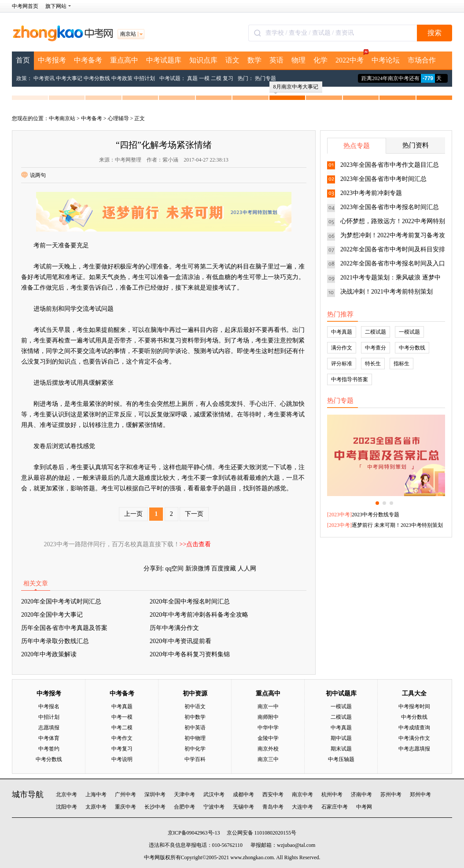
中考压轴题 (341, 759)
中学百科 (195, 759)
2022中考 (352, 58)
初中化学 (195, 749)
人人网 (247, 568)
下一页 (194, 514)
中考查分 (376, 348)
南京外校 (268, 749)
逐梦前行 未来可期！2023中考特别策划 (397, 525)
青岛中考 (273, 807)
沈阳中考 (66, 807)
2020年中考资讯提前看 (180, 641)
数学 (254, 60)
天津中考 (184, 794)
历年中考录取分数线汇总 (55, 641)
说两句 (33, 175)
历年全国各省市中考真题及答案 (64, 628)
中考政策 (122, 78)
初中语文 (195, 706)
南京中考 (302, 794)
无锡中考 (243, 807)
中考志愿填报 (414, 749)
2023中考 (339, 515)
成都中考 (243, 794)
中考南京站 (62, 118)
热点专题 (357, 146)
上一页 (133, 514)
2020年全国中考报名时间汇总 (190, 601)
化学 (320, 60)
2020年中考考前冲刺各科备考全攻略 (199, 615)
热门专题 (265, 78)
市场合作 (422, 60)
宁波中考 (214, 807)
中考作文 (122, 738)
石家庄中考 (335, 807)
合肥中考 (184, 807)
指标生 (401, 364)
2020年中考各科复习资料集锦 (190, 654)
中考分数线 (97, 78)
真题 (192, 78)
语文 (232, 60)
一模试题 (409, 332)
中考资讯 (44, 78)
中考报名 (49, 706)
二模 (216, 78)
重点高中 (124, 60)
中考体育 (49, 738)
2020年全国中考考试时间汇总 (61, 601)
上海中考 (96, 794)
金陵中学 (268, 738)
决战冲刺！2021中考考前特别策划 (387, 292)
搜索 (435, 33)
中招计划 (144, 78)
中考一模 (122, 717)
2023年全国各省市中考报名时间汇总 (390, 207)
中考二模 (122, 728)
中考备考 (88, 60)
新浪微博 (198, 568)
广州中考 (125, 794)
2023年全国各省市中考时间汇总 (383, 179)
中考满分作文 (414, 738)
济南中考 (361, 794)
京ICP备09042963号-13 (194, 833)
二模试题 (376, 332)
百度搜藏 (224, 568)
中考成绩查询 (414, 728)
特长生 (373, 364)
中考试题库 (164, 60)
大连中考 (302, 807)
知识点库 (203, 60)
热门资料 (416, 145)
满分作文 (342, 348)
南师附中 (268, 717)
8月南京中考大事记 (296, 88)
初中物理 (195, 738)
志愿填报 (49, 728)
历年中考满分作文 (174, 628)
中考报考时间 (414, 706)
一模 (204, 78)
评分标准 (342, 364)
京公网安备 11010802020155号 (262, 833)
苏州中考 (391, 794)
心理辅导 (118, 118)
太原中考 (96, 807)
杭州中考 (332, 794)
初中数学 (195, 717)
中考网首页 (25, 6)
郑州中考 (420, 794)
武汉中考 (214, 794)
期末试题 (341, 749)
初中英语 (195, 728)
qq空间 (174, 568)
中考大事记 (69, 78)
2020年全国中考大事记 (52, 615)
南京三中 (268, 759)
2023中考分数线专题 (376, 515)
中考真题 (342, 332)
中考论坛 (386, 60)
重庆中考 (125, 807)
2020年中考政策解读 (49, 654)
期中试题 (341, 738)
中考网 (364, 807)
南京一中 (268, 706)
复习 (228, 78)
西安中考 (273, 794)
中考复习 (122, 749)
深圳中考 (155, 794)
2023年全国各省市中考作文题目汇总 (390, 165)
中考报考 (52, 60)
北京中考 (66, 794)
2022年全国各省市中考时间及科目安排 (393, 249)
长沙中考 (155, 807)
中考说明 (122, 759)
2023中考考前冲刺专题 (371, 193)
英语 (276, 60)
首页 (23, 60)
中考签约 (49, 749)
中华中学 (268, 728)
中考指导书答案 (350, 379)
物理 (298, 60)
